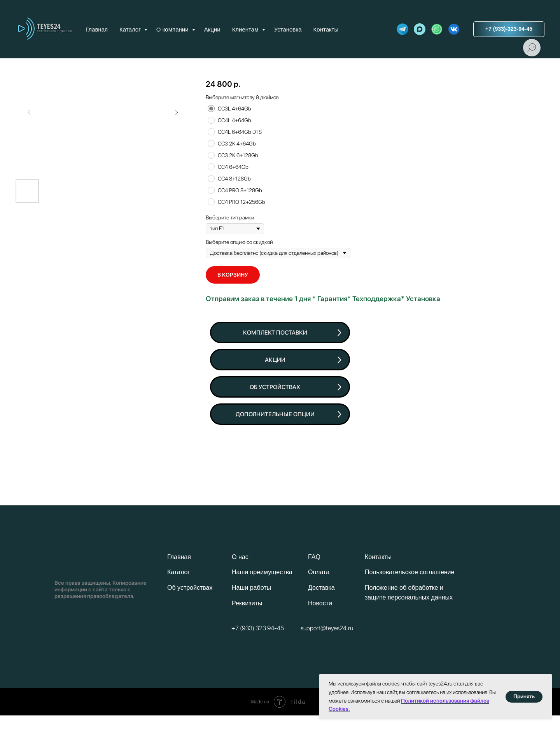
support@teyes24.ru (327, 628)
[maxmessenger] (420, 29)
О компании (173, 29)
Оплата (319, 572)
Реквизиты (247, 603)
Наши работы (251, 588)
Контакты (326, 29)
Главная (97, 29)
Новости (320, 603)
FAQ (314, 557)
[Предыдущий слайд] (29, 112)
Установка (288, 29)
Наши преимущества (262, 572)
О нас (240, 557)
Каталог (131, 29)
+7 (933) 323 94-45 (258, 628)
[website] (402, 29)
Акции (212, 29)
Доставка (321, 588)
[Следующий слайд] (177, 112)
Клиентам (246, 29)
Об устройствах (190, 588)
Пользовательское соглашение (409, 572)
